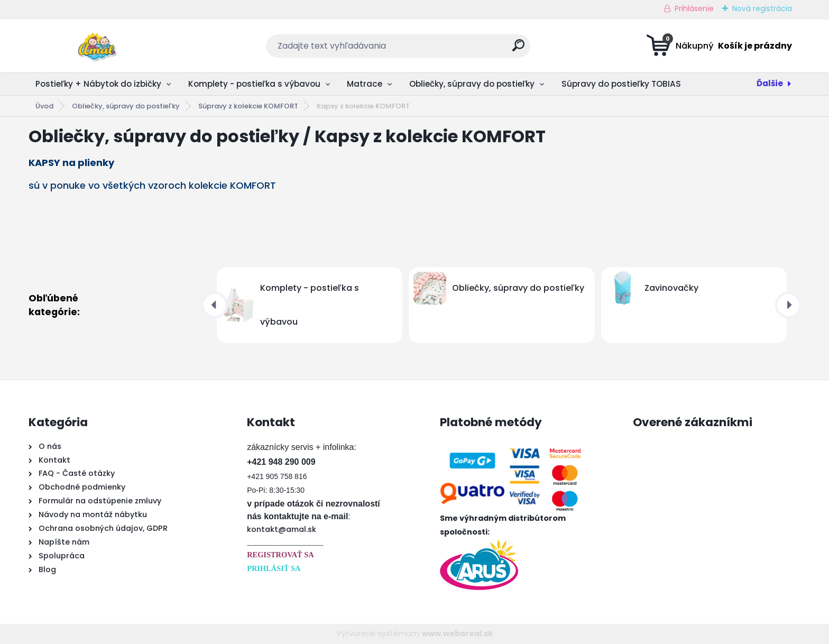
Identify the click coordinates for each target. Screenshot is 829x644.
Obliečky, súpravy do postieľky (472, 84)
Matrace (365, 84)
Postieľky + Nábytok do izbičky (98, 84)
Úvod (44, 106)
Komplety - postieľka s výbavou (254, 84)
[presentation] (215, 305)
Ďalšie (770, 83)
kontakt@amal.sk (282, 529)
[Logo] (93, 46)
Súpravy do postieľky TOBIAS (621, 84)
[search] (518, 49)
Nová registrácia (762, 8)
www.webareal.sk (457, 633)
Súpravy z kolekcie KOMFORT (248, 106)
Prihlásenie (694, 8)
